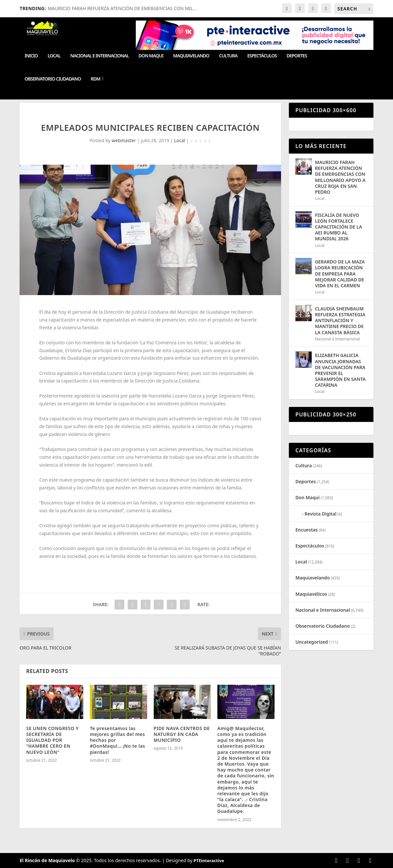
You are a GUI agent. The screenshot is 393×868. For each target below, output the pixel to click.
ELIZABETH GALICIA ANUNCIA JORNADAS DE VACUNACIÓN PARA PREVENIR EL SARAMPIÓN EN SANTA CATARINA (340, 370)
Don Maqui (151, 56)
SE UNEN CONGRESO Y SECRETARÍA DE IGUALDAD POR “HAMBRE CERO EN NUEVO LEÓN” (52, 740)
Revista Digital (321, 514)
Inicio (31, 56)
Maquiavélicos (311, 594)
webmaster (124, 140)
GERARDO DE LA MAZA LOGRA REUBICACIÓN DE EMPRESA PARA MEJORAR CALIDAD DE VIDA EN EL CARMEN (340, 274)
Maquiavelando (191, 56)
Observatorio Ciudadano (53, 79)
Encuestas (307, 530)
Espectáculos (262, 56)
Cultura (228, 56)
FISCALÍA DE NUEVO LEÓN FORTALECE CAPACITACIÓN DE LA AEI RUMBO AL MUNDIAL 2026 (338, 227)
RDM (95, 79)
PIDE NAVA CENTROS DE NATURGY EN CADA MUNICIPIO (182, 734)
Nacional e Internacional (99, 56)
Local (54, 56)
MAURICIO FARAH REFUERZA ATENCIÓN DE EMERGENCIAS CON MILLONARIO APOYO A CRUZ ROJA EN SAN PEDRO (340, 177)
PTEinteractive (209, 861)
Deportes (297, 56)
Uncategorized (312, 642)
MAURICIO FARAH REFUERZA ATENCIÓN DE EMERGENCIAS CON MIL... (122, 8)
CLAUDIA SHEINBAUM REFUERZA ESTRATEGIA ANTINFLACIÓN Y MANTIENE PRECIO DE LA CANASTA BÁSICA (340, 321)
